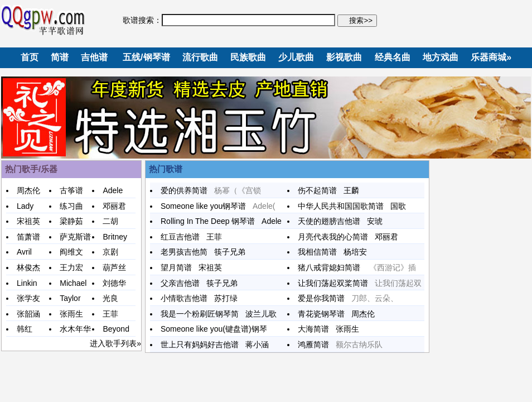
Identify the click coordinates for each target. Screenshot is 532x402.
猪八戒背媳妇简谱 (333, 267)
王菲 (110, 314)
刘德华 (114, 283)
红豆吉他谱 (183, 237)
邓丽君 (114, 206)
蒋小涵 (257, 344)
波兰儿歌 (261, 314)
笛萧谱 (28, 237)
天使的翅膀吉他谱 (332, 221)
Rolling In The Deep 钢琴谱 (211, 221)
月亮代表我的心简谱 (336, 237)
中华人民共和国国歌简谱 (344, 206)
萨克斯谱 (75, 237)
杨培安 (355, 252)
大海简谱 (317, 329)
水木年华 (75, 329)
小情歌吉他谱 (187, 298)
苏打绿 (226, 298)
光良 (110, 298)
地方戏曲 (441, 57)
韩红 (25, 329)
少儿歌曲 (296, 57)
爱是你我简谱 (325, 298)
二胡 (110, 221)
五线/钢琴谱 (146, 57)
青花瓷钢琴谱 (325, 314)
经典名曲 (393, 57)
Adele (113, 190)
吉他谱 (94, 57)
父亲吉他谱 (183, 283)
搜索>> (359, 20)
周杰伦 (28, 190)
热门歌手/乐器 (31, 169)
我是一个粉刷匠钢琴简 (203, 314)
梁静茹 (71, 221)
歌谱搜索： (142, 20)
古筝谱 (71, 190)
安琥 (375, 221)
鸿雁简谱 (317, 344)
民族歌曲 (248, 57)
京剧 (110, 252)
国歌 (398, 206)
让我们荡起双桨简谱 (336, 283)
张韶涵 (28, 314)
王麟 (351, 190)
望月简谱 (180, 267)
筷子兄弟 (230, 252)
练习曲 (71, 206)
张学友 (28, 298)
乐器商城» (491, 57)
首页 (30, 57)
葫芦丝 (114, 267)
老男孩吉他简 (187, 252)
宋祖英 (28, 221)
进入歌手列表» (115, 343)
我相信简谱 (321, 252)
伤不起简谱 (321, 190)
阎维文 (71, 252)
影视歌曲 (344, 57)
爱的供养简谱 (187, 190)
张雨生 (71, 314)
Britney (115, 237)
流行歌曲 (200, 57)
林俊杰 (28, 267)
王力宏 (71, 267)
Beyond (116, 329)
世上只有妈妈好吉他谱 (203, 344)
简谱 (60, 57)
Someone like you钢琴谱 (207, 206)
